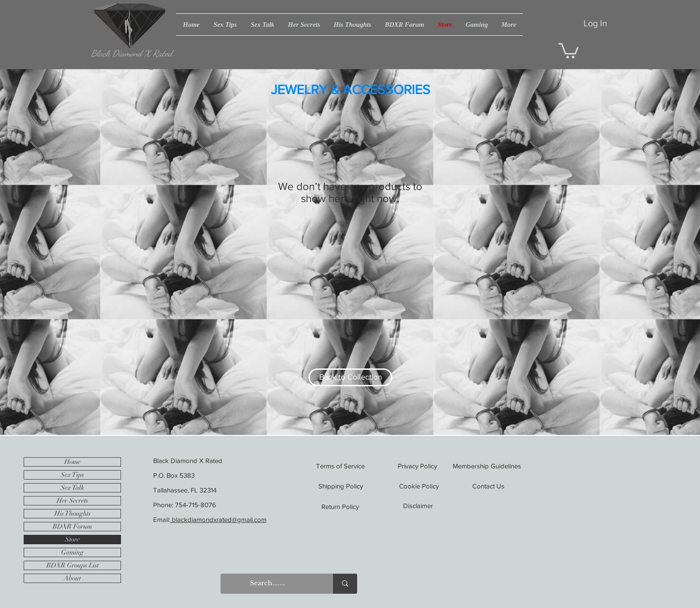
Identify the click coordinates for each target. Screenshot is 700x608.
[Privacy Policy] (438, 466)
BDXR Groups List (73, 565)
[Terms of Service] (365, 466)
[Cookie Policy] (439, 486)
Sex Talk (73, 488)
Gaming (72, 552)
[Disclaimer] (433, 506)
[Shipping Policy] (363, 486)
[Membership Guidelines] (522, 466)
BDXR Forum (72, 526)
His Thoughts (73, 513)
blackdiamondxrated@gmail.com (218, 519)
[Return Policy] (360, 507)
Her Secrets (72, 500)
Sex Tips (72, 475)
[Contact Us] (504, 486)
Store (72, 539)
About (72, 578)
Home (72, 462)
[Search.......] (267, 584)
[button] (569, 50)
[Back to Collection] (350, 377)
